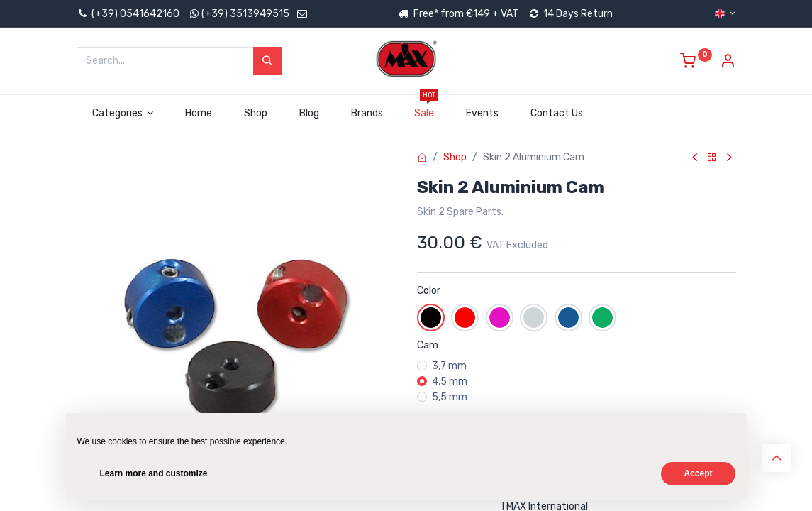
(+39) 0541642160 (128, 14)
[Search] (267, 61)
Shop (455, 157)
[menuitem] (199, 114)
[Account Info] (728, 63)
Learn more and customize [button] (154, 473)
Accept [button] (698, 473)
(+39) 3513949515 (245, 14)
